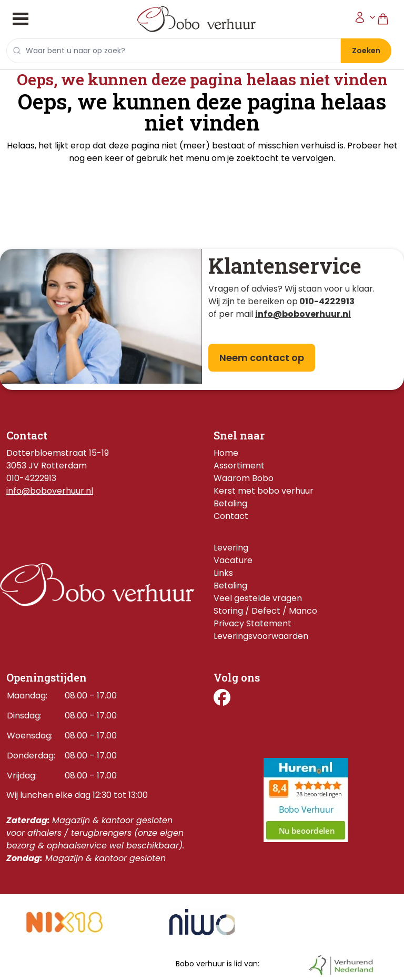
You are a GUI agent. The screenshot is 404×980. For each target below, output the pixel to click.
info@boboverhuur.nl (50, 491)
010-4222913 (327, 301)
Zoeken (366, 51)
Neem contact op (262, 358)
